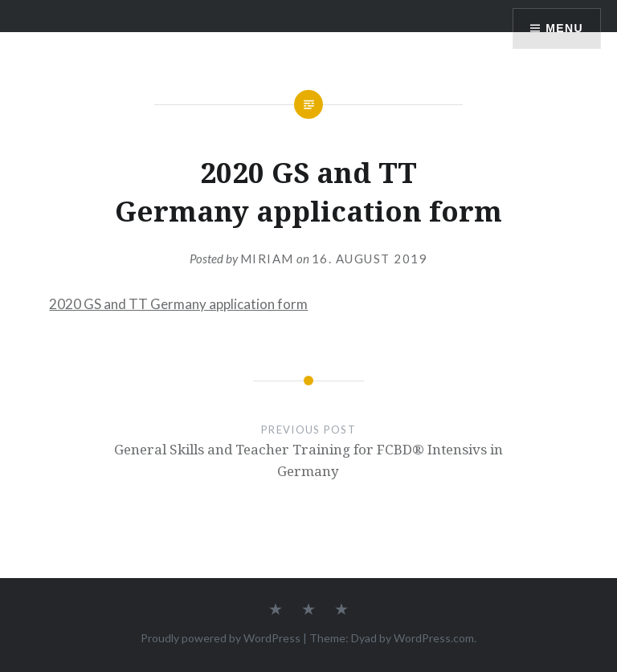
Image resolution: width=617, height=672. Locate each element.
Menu (564, 28)
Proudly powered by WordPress (221, 638)
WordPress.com (434, 638)
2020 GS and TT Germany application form (178, 304)
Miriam (267, 259)
